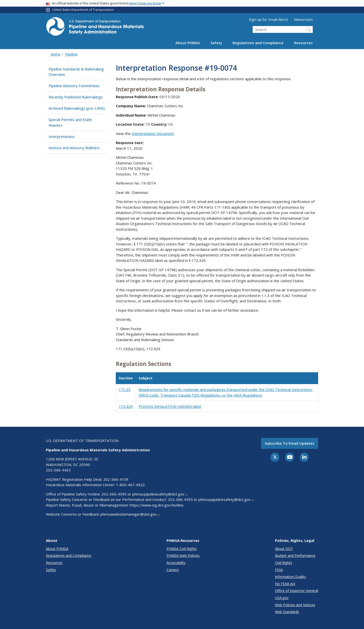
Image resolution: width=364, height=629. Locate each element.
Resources (303, 43)
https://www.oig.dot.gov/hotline (156, 505)
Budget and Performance (295, 555)
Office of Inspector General (297, 591)
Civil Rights (284, 563)
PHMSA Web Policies (183, 555)
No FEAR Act (285, 584)
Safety (216, 43)
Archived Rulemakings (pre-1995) (77, 108)
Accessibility (176, 563)
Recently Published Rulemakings (76, 97)
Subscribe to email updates (290, 443)
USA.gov (282, 598)
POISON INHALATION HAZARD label (170, 406)
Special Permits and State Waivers (70, 122)
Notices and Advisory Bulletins (74, 148)
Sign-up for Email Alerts (269, 19)
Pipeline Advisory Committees (74, 86)
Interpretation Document (153, 134)
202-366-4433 (58, 470)
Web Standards (287, 612)
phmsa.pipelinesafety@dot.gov (160, 494)
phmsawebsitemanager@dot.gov (130, 514)
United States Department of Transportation (83, 10)
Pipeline (71, 54)
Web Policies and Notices (295, 605)
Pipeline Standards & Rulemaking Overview (76, 72)
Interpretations (62, 136)
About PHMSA (188, 43)
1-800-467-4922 (130, 485)
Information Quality (290, 577)
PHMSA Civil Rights (182, 549)
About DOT (284, 549)
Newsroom (303, 19)
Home (55, 54)
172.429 (126, 406)
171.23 (125, 389)
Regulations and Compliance (258, 43)
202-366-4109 (116, 479)
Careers (173, 570)
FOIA (279, 570)
